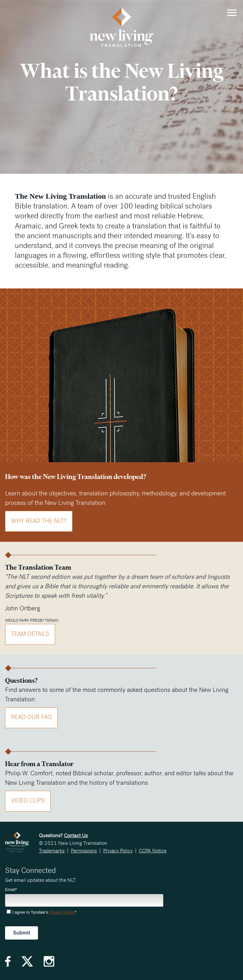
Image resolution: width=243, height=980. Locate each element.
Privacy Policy (118, 851)
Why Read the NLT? (39, 521)
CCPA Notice (153, 851)
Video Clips (28, 801)
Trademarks (52, 851)
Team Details (30, 634)
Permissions (84, 851)
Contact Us (76, 836)
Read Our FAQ (31, 717)
